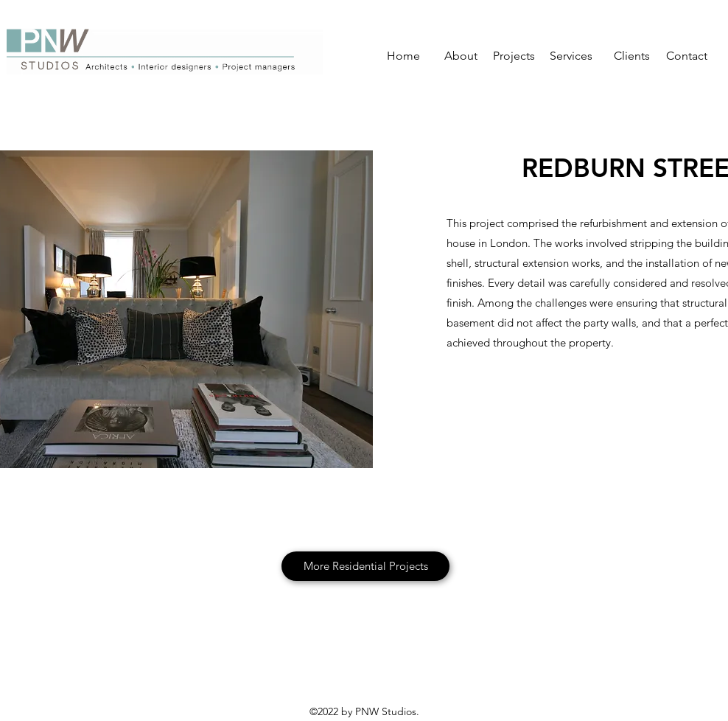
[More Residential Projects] (365, 566)
